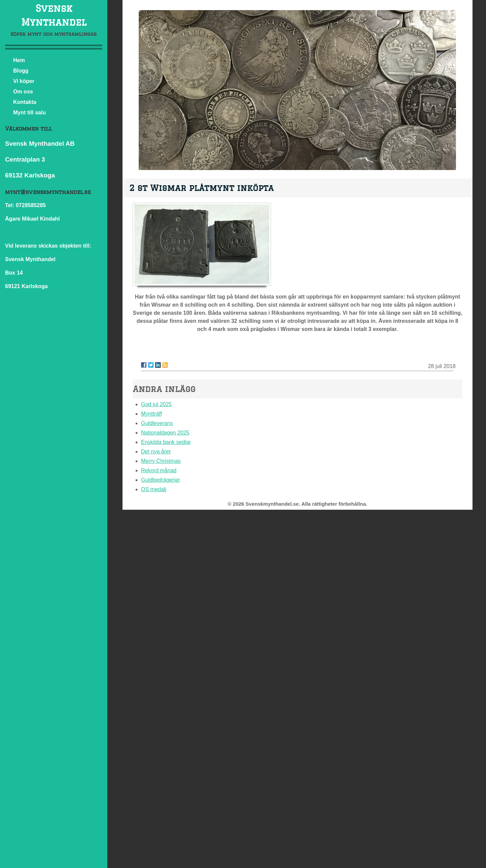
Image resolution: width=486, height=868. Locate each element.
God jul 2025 (156, 404)
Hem (19, 60)
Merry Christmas (161, 461)
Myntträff (152, 414)
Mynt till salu (30, 113)
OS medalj (154, 489)
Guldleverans (157, 423)
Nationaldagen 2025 (165, 433)
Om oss (23, 92)
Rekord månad (159, 470)
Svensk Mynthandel (54, 15)
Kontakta (25, 102)
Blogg (21, 71)
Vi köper (24, 81)
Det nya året (156, 452)
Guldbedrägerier (161, 480)
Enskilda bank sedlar (166, 442)
